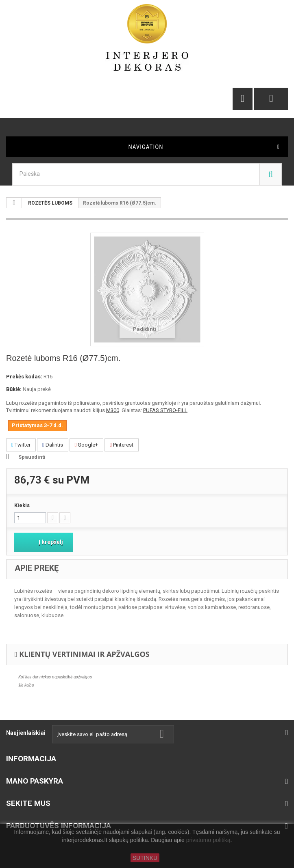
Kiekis (22, 505)
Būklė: (14, 389)
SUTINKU (145, 858)
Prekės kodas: (24, 377)
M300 (113, 410)
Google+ (87, 445)
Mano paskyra (35, 781)
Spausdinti (32, 457)
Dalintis (53, 445)
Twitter (21, 445)
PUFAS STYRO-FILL (165, 410)
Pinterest (122, 445)
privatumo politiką (208, 840)
